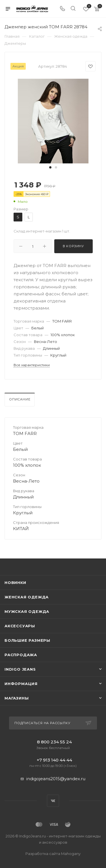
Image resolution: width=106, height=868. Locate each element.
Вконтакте (53, 801)
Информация (21, 684)
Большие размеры (27, 640)
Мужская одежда (27, 611)
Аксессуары (20, 626)
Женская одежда (27, 597)
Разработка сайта (53, 854)
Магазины (17, 698)
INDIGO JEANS (20, 669)
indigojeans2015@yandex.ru (56, 779)
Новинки (15, 583)
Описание (20, 399)
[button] (50, 167)
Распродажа (21, 655)
